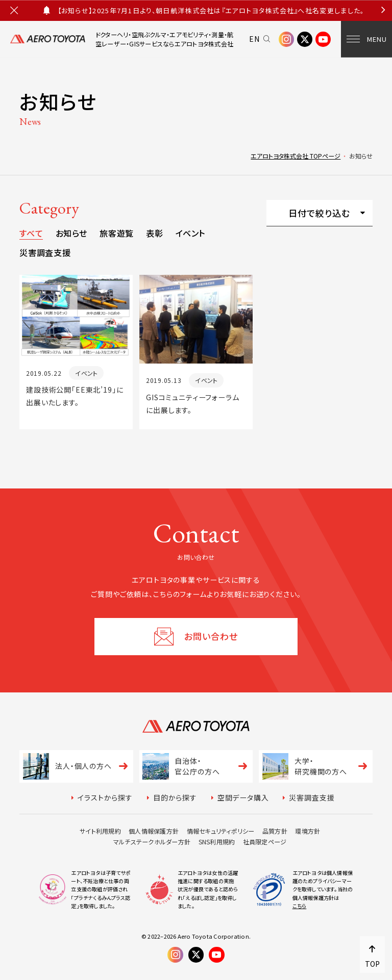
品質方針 (275, 831)
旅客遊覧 (117, 233)
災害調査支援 (45, 252)
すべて (31, 233)
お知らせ (72, 233)
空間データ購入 (243, 797)
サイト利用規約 (100, 831)
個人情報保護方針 (154, 831)
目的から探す (175, 797)
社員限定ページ (265, 842)
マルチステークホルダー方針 (152, 842)
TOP (372, 964)
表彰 (154, 233)
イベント (191, 233)
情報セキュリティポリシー (221, 831)
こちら (300, 906)
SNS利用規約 (217, 842)
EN (254, 39)
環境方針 (308, 831)
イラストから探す (105, 797)
